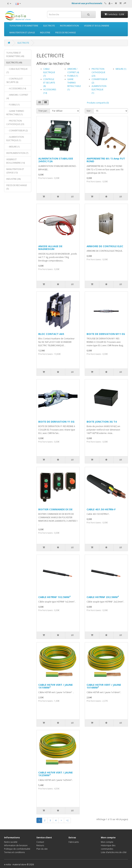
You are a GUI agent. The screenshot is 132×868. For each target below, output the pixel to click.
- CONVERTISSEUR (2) (17, 131)
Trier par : (43, 111)
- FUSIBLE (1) (13, 105)
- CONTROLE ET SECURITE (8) (15, 80)
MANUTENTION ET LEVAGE (22, 33)
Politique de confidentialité (17, 849)
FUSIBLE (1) (73, 76)
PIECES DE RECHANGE (66, 33)
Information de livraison (16, 845)
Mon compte (107, 842)
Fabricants (74, 842)
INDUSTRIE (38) (13, 179)
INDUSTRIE (45, 33)
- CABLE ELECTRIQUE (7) (17, 71)
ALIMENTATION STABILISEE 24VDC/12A (56, 160)
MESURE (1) (121, 69)
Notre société (11, 842)
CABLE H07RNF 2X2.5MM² (103, 597)
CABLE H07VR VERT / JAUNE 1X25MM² (56, 774)
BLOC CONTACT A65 (51, 334)
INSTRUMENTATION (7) (17, 153)
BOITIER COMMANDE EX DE (55, 509)
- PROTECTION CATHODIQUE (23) (15, 122)
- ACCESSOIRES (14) (16, 88)
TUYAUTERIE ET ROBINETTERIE (24, 26)
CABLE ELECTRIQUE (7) (49, 72)
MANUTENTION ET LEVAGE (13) (15, 171)
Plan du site (42, 849)
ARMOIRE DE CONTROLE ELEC (105, 246)
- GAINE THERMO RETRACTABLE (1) (15, 113)
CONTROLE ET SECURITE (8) (49, 83)
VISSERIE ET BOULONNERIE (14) (16, 161)
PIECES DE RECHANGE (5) (17, 187)
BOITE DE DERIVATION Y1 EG (56, 422)
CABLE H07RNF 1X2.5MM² (54, 597)
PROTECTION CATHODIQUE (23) (98, 72)
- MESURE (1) (13, 147)
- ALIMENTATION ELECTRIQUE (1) (15, 139)
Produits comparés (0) (98, 103)
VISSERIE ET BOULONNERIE (97, 26)
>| (67, 820)
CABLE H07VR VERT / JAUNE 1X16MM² (104, 686)
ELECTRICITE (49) (14, 63)
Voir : (89, 111)
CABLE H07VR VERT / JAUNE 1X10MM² (56, 686)
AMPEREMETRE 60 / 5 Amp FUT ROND (106, 160)
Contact (40, 842)
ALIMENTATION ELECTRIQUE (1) (99, 90)
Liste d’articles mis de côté (114, 852)
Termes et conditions (14, 852)
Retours (40, 845)
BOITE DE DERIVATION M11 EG (106, 334)
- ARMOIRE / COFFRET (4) (17, 97)
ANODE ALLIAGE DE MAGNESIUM (50, 248)
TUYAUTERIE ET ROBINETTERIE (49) (15, 54)
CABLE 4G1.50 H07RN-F (101, 509)
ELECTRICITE (49, 26)
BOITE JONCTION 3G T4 (102, 422)
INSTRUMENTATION (69, 26)
